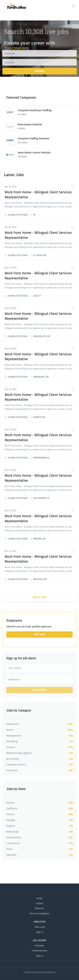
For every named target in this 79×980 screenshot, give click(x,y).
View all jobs (40, 597)
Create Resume (39, 951)
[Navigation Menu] (74, 6)
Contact (39, 903)
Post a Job (39, 634)
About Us (39, 908)
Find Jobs (39, 71)
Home (39, 898)
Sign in (40, 932)
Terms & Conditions (39, 914)
